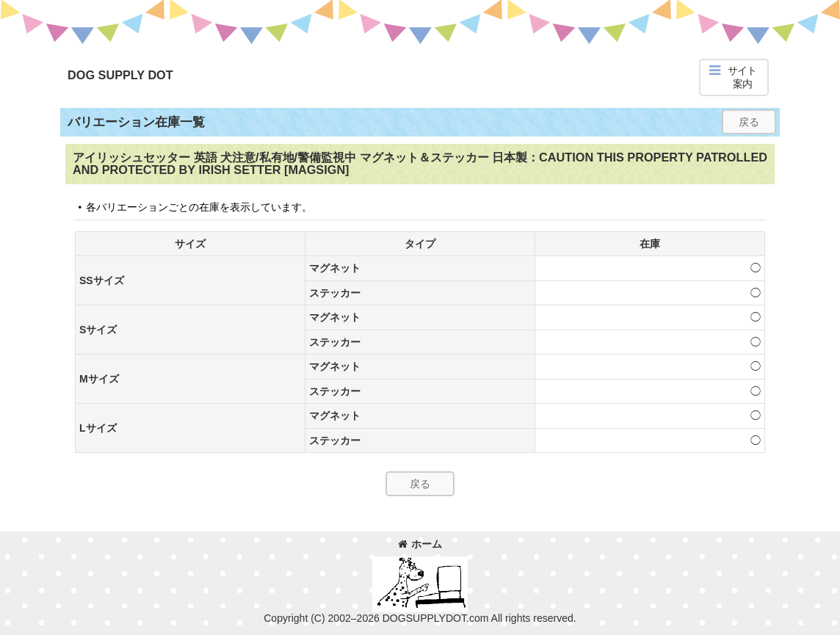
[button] (734, 77)
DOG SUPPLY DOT (120, 75)
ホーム (420, 544)
